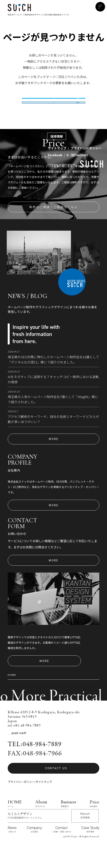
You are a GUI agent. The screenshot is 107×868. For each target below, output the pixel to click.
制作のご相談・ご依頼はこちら (54, 227)
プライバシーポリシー (21, 802)
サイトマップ (44, 802)
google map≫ (19, 753)
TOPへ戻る (54, 116)
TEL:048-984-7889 (35, 765)
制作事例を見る (53, 101)
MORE (54, 460)
